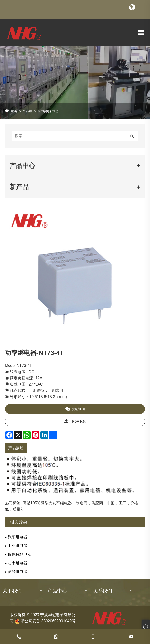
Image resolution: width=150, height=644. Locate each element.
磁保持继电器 (19, 554)
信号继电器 (18, 572)
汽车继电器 (18, 537)
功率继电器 (50, 111)
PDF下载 (75, 421)
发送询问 (75, 409)
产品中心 (29, 111)
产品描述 (16, 448)
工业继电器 (18, 546)
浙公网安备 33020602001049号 (45, 621)
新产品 (19, 187)
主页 (14, 111)
